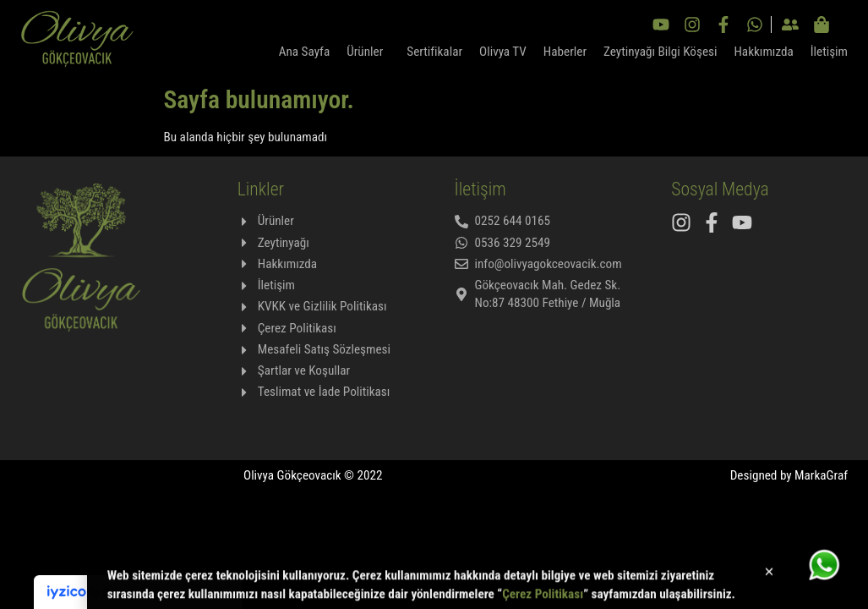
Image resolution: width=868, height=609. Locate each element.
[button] (769, 575)
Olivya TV (503, 52)
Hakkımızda (763, 52)
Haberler (565, 52)
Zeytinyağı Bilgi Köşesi (660, 52)
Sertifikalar (434, 52)
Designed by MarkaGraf (789, 475)
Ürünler (368, 52)
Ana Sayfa (304, 52)
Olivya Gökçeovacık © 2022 (313, 475)
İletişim (829, 52)
